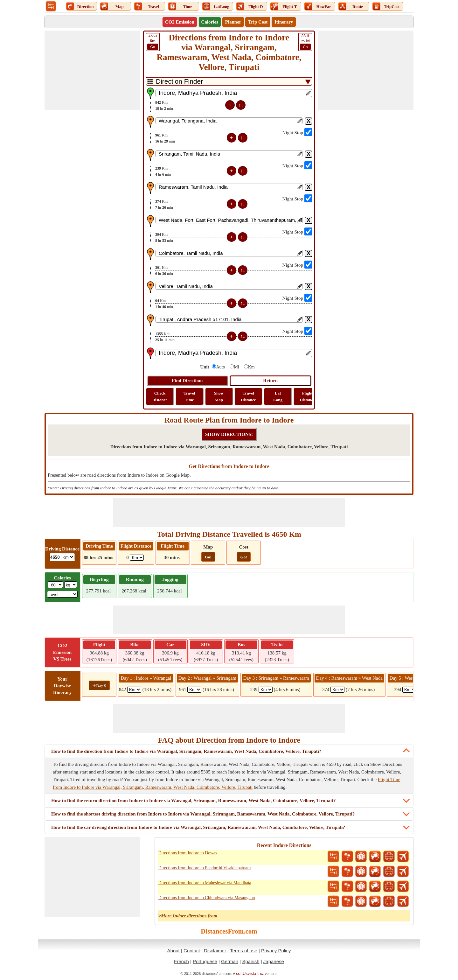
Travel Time (189, 396)
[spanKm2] (194, 690)
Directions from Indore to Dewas (187, 853)
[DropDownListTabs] (229, 81)
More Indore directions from (189, 916)
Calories (210, 22)
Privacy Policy (276, 951)
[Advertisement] (92, 70)
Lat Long (278, 396)
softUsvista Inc (250, 973)
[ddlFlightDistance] (137, 558)
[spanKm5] (409, 690)
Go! (208, 557)
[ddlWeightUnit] (71, 585)
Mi (236, 367)
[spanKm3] (266, 690)
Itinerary (284, 22)
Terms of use (244, 951)
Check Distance (160, 396)
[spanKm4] (337, 690)
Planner (233, 22)
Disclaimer (215, 951)
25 (305, 42)
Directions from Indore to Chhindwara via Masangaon (206, 898)
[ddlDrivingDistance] (68, 557)
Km (251, 367)
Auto (220, 367)
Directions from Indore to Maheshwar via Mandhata (205, 883)
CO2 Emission (180, 22)
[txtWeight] (55, 585)
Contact (192, 951)
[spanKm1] (134, 690)
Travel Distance (248, 396)
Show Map (219, 396)
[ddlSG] (62, 594)
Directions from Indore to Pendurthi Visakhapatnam (204, 868)
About (173, 951)
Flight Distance (307, 396)
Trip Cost (258, 22)
